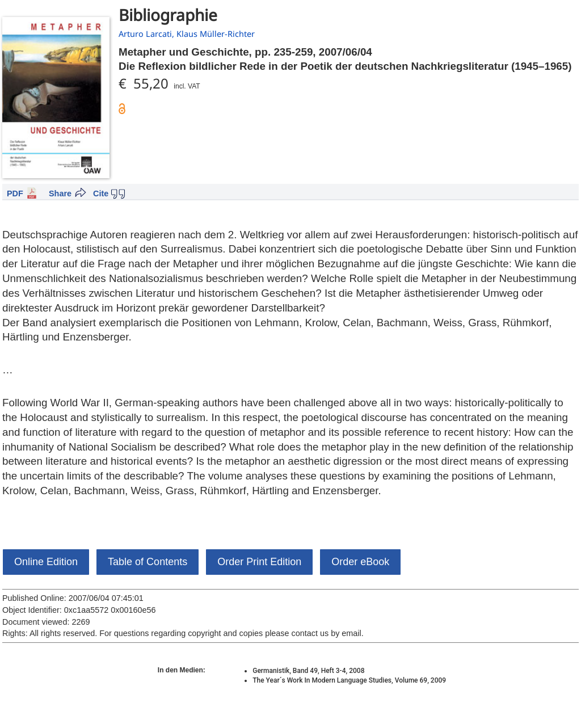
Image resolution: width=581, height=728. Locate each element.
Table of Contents (148, 562)
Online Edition (46, 562)
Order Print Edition (259, 562)
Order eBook (360, 562)
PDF (15, 193)
